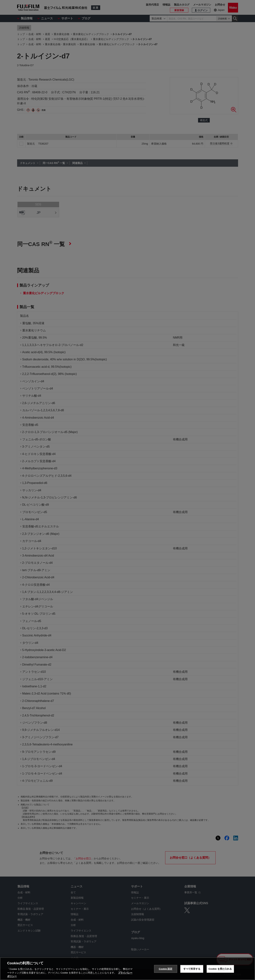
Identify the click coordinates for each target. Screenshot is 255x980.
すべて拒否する (192, 969)
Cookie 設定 (166, 969)
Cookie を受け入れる (220, 969)
